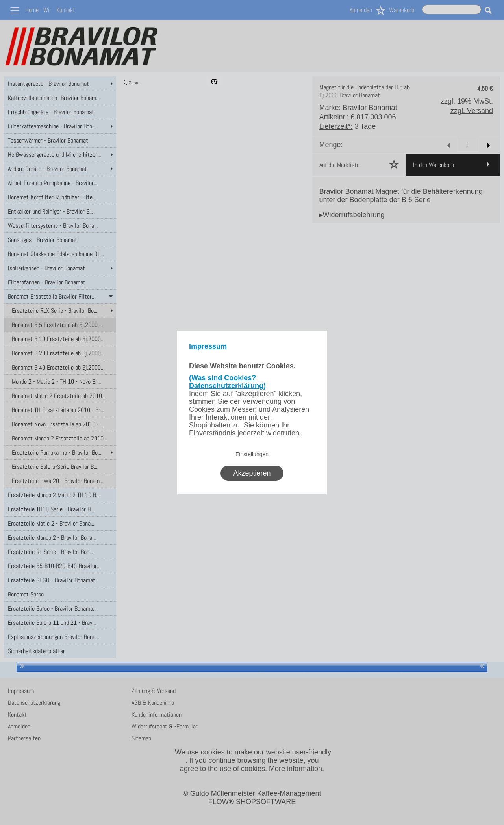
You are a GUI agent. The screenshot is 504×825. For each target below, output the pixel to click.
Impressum (208, 346)
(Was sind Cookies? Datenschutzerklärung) (227, 382)
